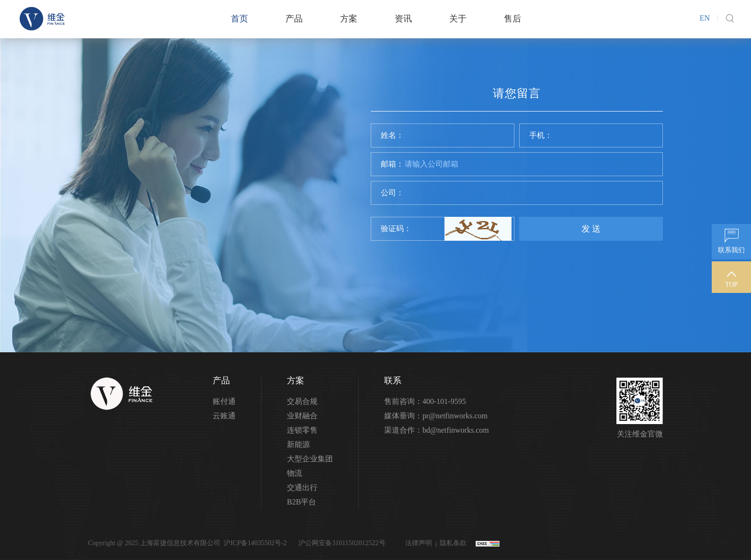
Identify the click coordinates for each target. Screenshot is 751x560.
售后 (512, 19)
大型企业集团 (310, 459)
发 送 (591, 229)
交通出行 (302, 487)
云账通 (224, 416)
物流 (295, 473)
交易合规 (302, 401)
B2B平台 (302, 502)
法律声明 (419, 543)
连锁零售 (302, 430)
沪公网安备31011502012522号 (341, 543)
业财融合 (302, 416)
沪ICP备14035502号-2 (255, 543)
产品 (294, 19)
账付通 (224, 401)
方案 (349, 19)
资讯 (403, 19)
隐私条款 (453, 543)
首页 (239, 19)
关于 (458, 19)
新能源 (298, 444)
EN (705, 18)
